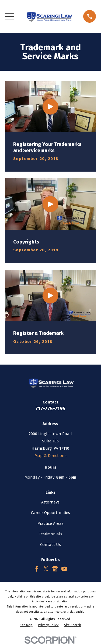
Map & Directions (50, 456)
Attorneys (50, 502)
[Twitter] (46, 569)
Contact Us (50, 545)
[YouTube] (64, 569)
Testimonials (50, 534)
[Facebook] (37, 569)
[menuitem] (26, 625)
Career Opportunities (50, 513)
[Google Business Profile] (55, 569)
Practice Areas (50, 523)
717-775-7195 (50, 408)
